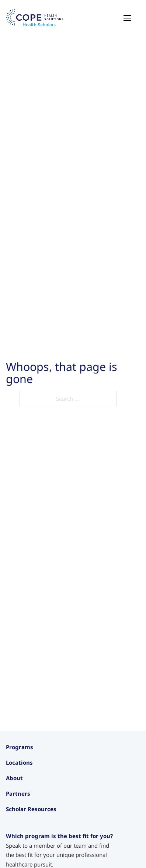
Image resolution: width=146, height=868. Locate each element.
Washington (21, 843)
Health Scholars (26, 758)
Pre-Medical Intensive (33, 788)
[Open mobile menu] (127, 18)
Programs (20, 747)
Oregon (16, 833)
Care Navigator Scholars (36, 798)
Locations (19, 812)
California (18, 823)
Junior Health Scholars (34, 768)
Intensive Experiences (33, 778)
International (22, 853)
